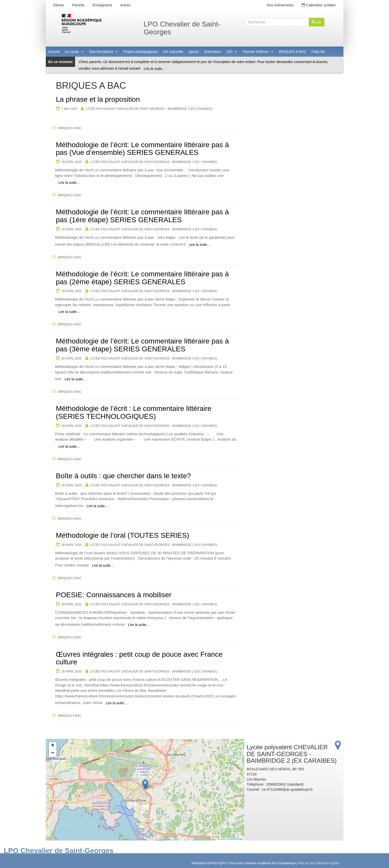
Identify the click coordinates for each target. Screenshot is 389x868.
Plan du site (306, 863)
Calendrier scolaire (319, 5)
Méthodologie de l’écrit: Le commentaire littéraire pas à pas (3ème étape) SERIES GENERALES (142, 345)
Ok (316, 22)
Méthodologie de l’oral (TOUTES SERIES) (123, 535)
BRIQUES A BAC (293, 52)
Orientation (212, 52)
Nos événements (280, 5)
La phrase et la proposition (98, 99)
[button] (145, 784)
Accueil (54, 52)
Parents (78, 5)
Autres (125, 5)
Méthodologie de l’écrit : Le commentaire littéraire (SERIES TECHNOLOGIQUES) (134, 412)
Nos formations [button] (104, 52)
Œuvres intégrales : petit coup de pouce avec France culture (139, 658)
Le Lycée (75, 52)
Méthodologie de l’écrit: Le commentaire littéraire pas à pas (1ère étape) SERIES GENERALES (142, 216)
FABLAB (318, 52)
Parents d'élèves (258, 52)
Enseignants (102, 5)
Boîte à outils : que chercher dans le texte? (124, 476)
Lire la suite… (155, 69)
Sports (193, 52)
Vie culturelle (173, 52)
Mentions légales (328, 863)
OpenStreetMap (236, 839)
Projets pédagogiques (141, 52)
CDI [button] (232, 52)
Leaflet (222, 839)
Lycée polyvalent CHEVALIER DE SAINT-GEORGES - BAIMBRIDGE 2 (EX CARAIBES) (149, 109)
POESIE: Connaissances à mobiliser (114, 595)
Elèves (59, 5)
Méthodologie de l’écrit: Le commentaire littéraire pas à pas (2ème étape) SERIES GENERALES (142, 278)
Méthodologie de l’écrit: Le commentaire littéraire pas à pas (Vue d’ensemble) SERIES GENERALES (142, 149)
